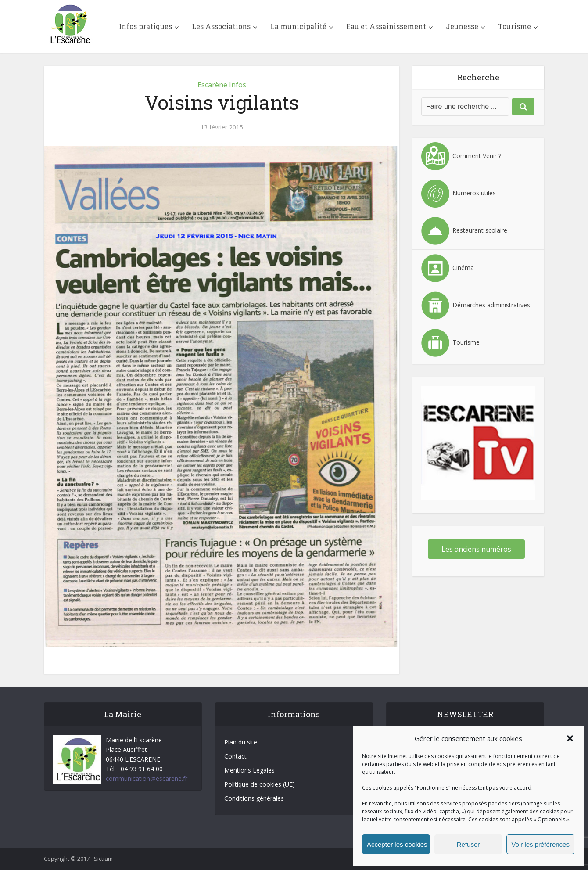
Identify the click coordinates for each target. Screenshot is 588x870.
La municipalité (298, 26)
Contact (235, 756)
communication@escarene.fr (147, 778)
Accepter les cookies (397, 844)
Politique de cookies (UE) (260, 784)
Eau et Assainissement (386, 26)
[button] (570, 738)
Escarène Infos (222, 85)
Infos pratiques (145, 26)
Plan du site (241, 742)
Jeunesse (462, 26)
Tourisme (514, 26)
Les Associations (221, 26)
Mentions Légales (249, 770)
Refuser (468, 844)
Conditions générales (254, 798)
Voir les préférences (540, 844)
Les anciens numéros (476, 549)
